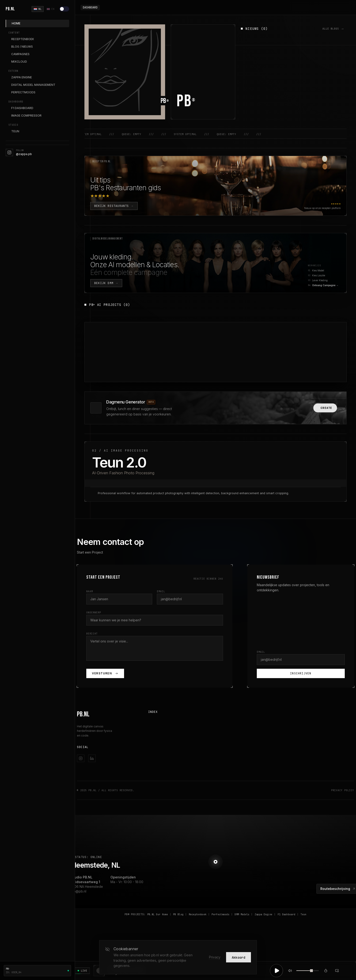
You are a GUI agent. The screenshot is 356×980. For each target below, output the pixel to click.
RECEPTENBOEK (23, 39)
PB (186, 101)
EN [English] (51, 9)
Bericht (92, 634)
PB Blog (178, 914)
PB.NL (10, 9)
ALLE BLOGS (333, 29)
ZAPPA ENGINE (22, 77)
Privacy (215, 957)
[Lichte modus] (64, 9)
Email (161, 591)
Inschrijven (301, 673)
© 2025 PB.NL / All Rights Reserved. (106, 790)
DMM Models (242, 914)
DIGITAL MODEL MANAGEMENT (33, 85)
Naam (90, 591)
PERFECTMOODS (23, 92)
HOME (16, 23)
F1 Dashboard (287, 914)
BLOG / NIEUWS (22, 47)
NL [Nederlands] (38, 9)
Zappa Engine (264, 914)
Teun (304, 914)
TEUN (15, 131)
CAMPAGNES (20, 54)
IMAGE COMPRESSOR (26, 116)
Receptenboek (198, 914)
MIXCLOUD (19, 62)
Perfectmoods (220, 914)
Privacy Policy (343, 790)
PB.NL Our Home (158, 914)
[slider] (311, 971)
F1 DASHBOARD (22, 108)
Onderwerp (94, 613)
